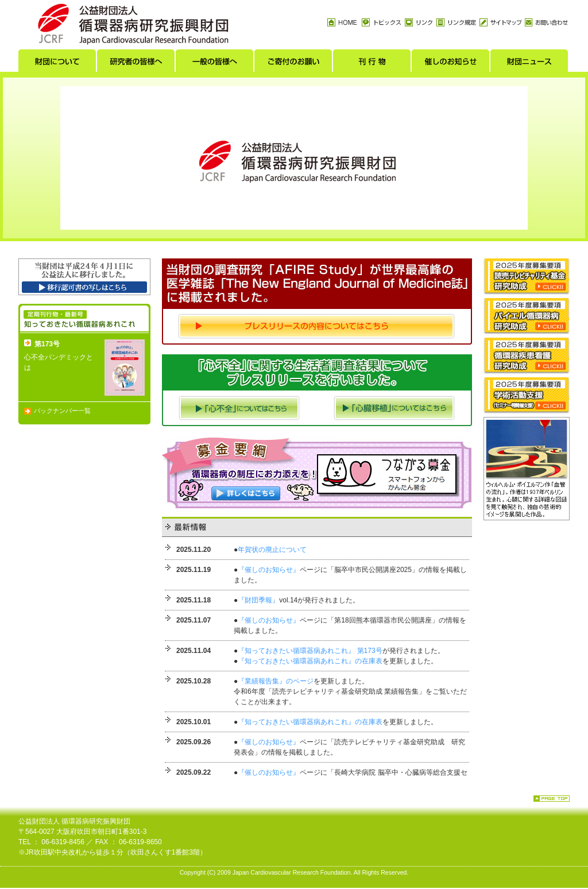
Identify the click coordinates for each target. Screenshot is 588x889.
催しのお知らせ (451, 64)
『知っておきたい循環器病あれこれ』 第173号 (310, 651)
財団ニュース (530, 64)
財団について (58, 64)
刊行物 (372, 64)
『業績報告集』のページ (276, 681)
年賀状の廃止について (272, 550)
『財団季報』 (258, 600)
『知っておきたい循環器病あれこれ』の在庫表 (310, 661)
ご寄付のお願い (294, 64)
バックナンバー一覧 (62, 411)
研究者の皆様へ (136, 64)
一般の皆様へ (215, 64)
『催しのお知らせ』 (269, 570)
